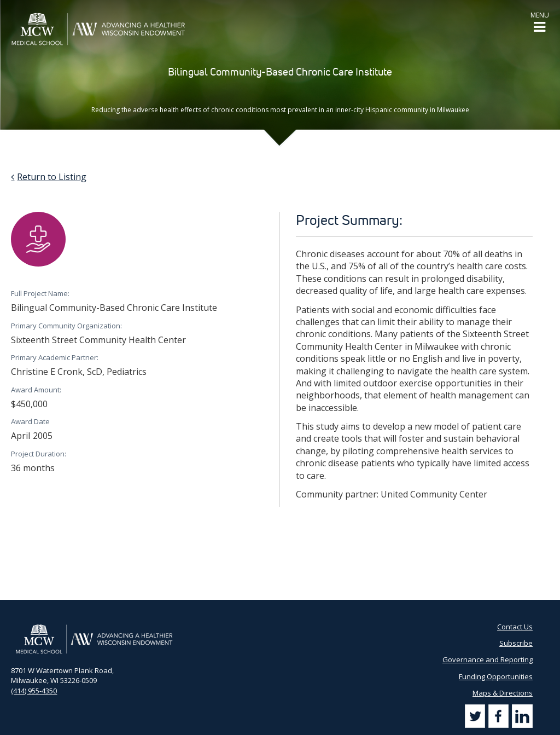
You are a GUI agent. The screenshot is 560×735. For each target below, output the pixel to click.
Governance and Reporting (488, 659)
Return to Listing (52, 177)
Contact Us (515, 627)
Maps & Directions (503, 693)
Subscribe (516, 643)
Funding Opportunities (496, 676)
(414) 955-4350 (34, 691)
